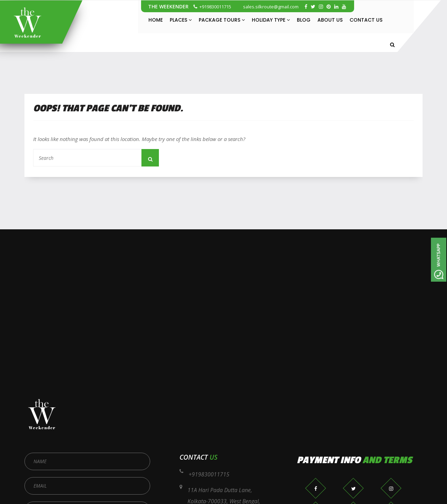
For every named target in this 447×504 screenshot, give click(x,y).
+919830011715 (212, 7)
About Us (330, 20)
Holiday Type (271, 20)
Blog (304, 20)
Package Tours (222, 20)
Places (181, 20)
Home (156, 20)
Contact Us (366, 20)
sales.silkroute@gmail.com (268, 7)
